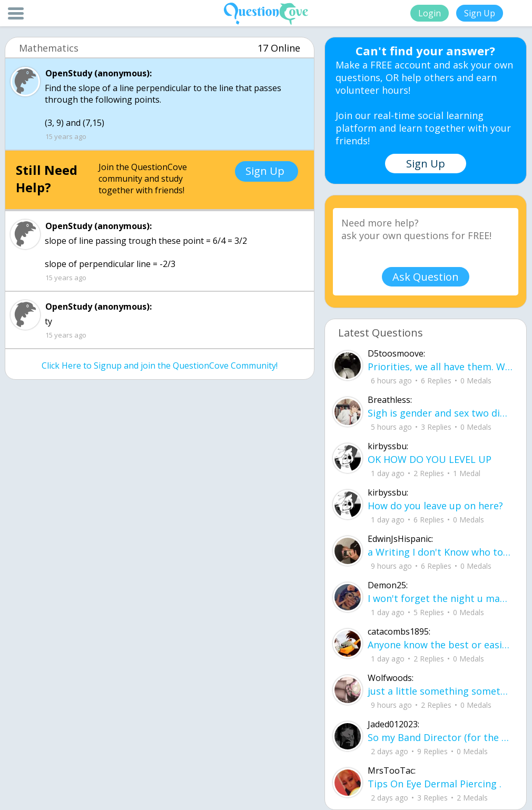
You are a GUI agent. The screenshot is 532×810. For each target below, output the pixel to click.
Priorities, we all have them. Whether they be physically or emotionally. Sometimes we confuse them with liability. (440, 367)
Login (430, 13)
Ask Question (426, 277)
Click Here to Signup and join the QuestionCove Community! (160, 366)
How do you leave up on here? (435, 506)
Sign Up (480, 13)
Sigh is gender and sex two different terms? (440, 413)
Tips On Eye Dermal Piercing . (435, 784)
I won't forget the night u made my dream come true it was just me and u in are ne (440, 598)
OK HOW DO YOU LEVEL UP (430, 459)
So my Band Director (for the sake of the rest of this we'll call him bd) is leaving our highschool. (440, 737)
